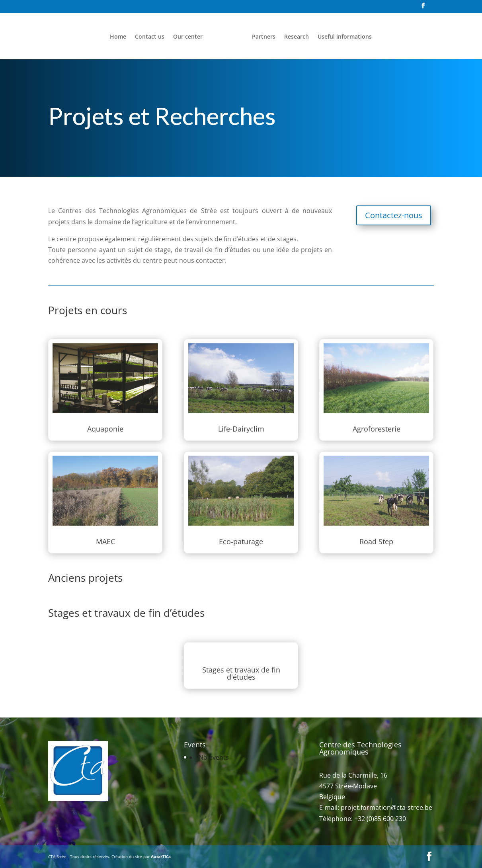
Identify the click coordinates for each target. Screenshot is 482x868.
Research (297, 37)
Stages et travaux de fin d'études (241, 672)
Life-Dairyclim (241, 421)
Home (118, 37)
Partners (264, 37)
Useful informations (345, 37)
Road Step (377, 533)
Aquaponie (105, 421)
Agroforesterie (377, 421)
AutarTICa (161, 856)
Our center (188, 37)
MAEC (105, 533)
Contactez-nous (394, 215)
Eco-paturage (241, 533)
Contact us (150, 37)
